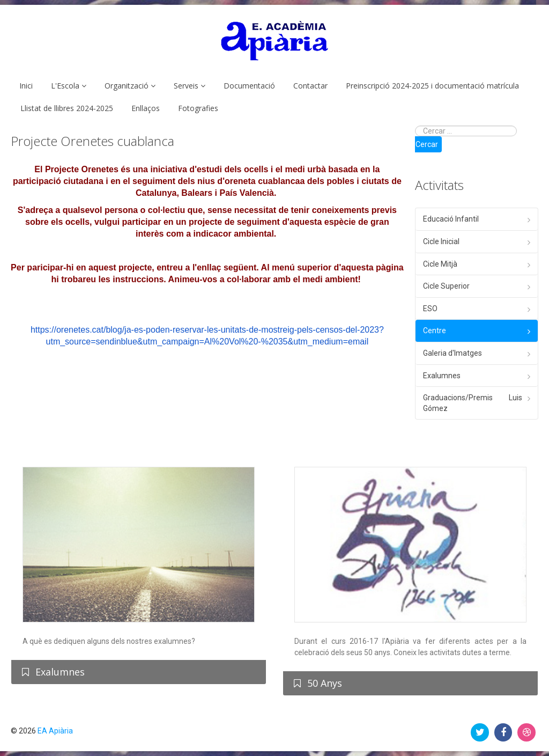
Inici (26, 86)
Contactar (310, 86)
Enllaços (146, 108)
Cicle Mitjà (440, 264)
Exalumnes (442, 376)
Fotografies (198, 108)
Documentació (249, 86)
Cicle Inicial (441, 241)
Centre (435, 331)
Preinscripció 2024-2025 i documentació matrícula (432, 86)
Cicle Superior (446, 286)
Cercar (427, 144)
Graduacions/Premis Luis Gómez (473, 403)
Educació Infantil (451, 219)
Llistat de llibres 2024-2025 (67, 108)
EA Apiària (55, 731)
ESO (430, 309)
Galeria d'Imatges (452, 353)
